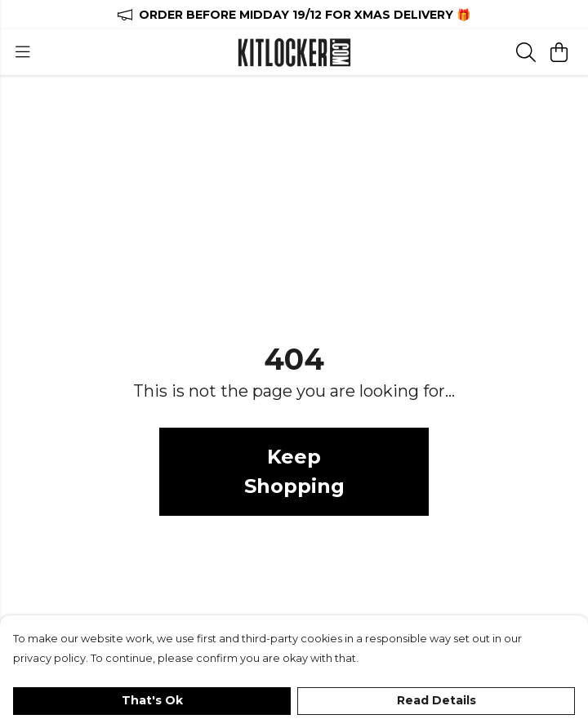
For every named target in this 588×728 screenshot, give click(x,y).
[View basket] (559, 52)
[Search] (526, 52)
